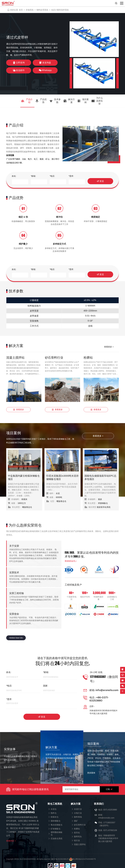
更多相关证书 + (71, 560)
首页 (21, 10)
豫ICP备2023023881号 (60, 855)
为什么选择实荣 (97, 101)
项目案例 (83, 101)
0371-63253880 (110, 806)
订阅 (109, 786)
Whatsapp (45, 70)
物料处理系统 (42, 10)
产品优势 (41, 101)
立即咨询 (19, 63)
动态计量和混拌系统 (60, 10)
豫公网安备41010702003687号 (83, 855)
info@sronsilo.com (107, 688)
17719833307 (109, 819)
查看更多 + (109, 346)
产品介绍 (27, 101)
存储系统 (30, 10)
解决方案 (69, 101)
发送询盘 (45, 63)
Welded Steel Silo (16, 637)
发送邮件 (19, 70)
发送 (100, 181)
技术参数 (55, 101)
